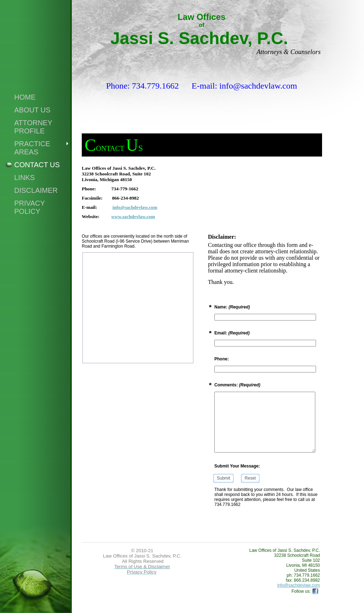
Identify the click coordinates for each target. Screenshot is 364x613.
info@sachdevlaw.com (135, 207)
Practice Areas (32, 148)
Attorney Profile (33, 127)
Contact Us (37, 165)
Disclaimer (36, 190)
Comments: (237, 385)
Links (25, 178)
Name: (232, 307)
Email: (232, 333)
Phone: (222, 359)
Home (25, 97)
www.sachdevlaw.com (133, 216)
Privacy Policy (30, 207)
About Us (32, 110)
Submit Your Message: (237, 466)
